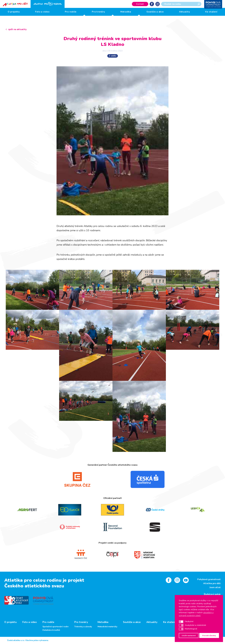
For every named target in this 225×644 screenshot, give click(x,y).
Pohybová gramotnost (209, 579)
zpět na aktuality (17, 29)
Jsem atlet (215, 587)
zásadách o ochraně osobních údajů (196, 614)
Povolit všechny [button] (209, 635)
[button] (181, 622)
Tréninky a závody (83, 627)
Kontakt (140, 4)
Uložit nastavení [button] (189, 635)
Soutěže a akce (155, 12)
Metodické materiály (107, 627)
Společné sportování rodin (56, 627)
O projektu (14, 12)
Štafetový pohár (212, 594)
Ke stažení (211, 12)
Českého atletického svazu (34, 586)
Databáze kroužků (51, 630)
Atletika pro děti (212, 583)
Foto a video (42, 12)
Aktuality (185, 12)
